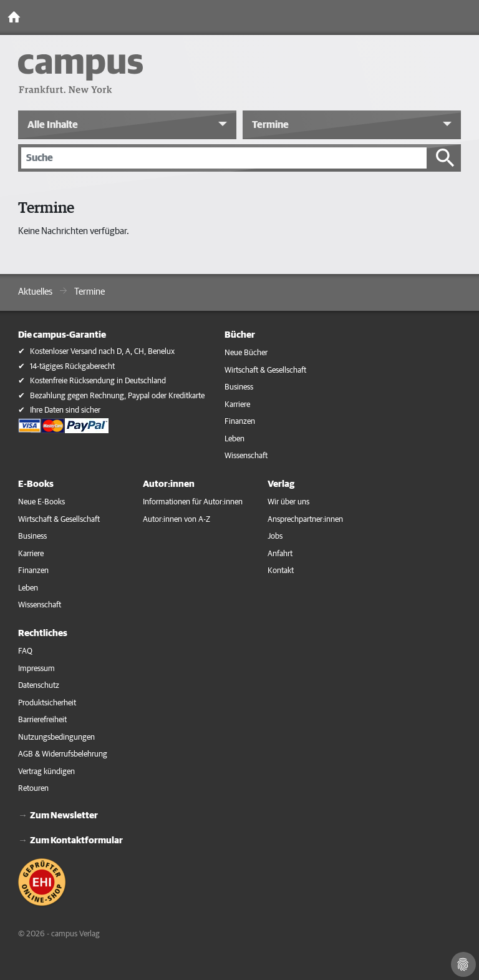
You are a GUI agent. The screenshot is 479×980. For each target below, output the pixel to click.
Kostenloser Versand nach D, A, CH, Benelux (102, 352)
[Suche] (224, 158)
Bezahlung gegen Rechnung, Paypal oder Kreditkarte (117, 396)
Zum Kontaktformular (76, 840)
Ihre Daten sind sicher (65, 410)
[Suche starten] (445, 158)
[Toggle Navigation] (467, 17)
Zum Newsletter (64, 816)
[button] (127, 125)
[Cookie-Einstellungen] (463, 964)
